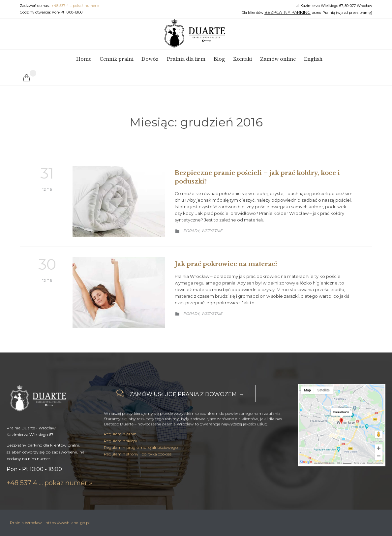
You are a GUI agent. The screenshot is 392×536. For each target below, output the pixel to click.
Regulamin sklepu (121, 461)
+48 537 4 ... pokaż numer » (75, 6)
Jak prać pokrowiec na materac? (226, 264)
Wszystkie (212, 231)
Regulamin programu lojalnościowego (141, 468)
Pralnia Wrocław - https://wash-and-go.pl (50, 523)
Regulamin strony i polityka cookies (138, 474)
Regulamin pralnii (121, 454)
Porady (191, 231)
